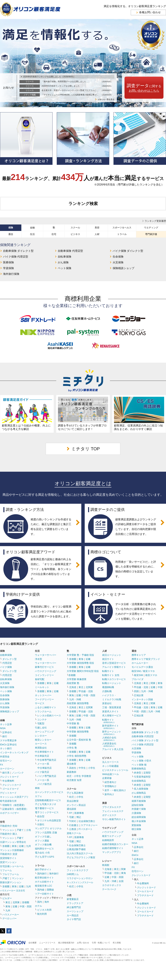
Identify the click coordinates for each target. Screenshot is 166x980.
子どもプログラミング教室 (81, 857)
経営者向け (110, 782)
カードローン (7, 769)
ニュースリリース (47, 943)
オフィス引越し (43, 837)
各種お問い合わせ (150, 12)
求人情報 (117, 943)
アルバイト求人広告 (113, 749)
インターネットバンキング (14, 752)
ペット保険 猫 (139, 765)
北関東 (16, 902)
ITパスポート (86, 829)
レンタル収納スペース (49, 716)
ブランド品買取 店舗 (46, 832)
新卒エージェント (112, 733)
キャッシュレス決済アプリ (14, 797)
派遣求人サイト (110, 711)
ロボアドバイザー (9, 813)
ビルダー (7, 898)
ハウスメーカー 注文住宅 (12, 891)
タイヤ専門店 (74, 919)
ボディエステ (109, 815)
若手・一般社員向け (115, 790)
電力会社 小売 (42, 853)
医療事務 (79, 813)
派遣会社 (107, 703)
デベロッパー (9, 918)
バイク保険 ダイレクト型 (128, 251)
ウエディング (151, 228)
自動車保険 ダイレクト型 (18, 251)
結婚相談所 (108, 840)
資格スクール (74, 833)
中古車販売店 (42, 756)
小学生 (92, 768)
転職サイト (108, 671)
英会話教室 (73, 801)
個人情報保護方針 (66, 943)
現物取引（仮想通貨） (14, 805)
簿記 (79, 817)
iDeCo (135, 855)
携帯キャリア (139, 655)
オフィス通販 (42, 841)
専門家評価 (151, 234)
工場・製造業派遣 (112, 707)
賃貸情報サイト (8, 858)
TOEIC (73, 821)
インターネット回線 (142, 699)
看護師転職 (108, 687)
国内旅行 (42, 874)
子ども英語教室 (75, 793)
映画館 (106, 865)
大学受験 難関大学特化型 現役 (83, 671)
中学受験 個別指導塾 (78, 732)
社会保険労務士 (87, 821)
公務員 (73, 829)
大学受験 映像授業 (77, 679)
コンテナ (42, 720)
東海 (14, 846)
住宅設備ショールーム (12, 866)
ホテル (38, 906)
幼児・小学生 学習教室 (79, 776)
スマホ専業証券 (8, 740)
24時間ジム (73, 874)
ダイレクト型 (9, 659)
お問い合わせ (83, 943)
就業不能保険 (139, 801)
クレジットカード (9, 777)
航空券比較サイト (44, 878)
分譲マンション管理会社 (13, 842)
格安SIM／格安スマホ (143, 671)
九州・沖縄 (75, 699)
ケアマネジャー (89, 825)
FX (2, 765)
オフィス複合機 (43, 845)
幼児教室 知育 (74, 780)
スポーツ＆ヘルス (122, 228)
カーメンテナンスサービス (49, 792)
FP (71, 813)
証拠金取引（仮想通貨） (15, 809)
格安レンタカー (43, 740)
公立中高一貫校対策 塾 (79, 740)
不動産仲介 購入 (9, 834)
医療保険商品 (139, 769)
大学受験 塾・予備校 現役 (80, 655)
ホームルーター (140, 663)
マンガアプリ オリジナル (48, 828)
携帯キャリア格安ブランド (146, 659)
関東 (123, 869)
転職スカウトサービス (114, 679)
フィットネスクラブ (77, 870)
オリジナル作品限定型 (49, 820)
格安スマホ (151, 675)
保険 (11, 228)
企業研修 (107, 778)
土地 (28, 830)
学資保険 (8, 268)
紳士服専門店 (74, 907)
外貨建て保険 (139, 809)
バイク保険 (6, 667)
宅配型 (41, 723)
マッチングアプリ (112, 852)
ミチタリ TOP (86, 449)
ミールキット (42, 687)
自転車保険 (65, 257)
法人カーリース (110, 762)
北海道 (73, 687)
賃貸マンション (8, 862)
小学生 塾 (72, 748)
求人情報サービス (112, 716)
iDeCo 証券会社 (8, 744)
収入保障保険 (141, 789)
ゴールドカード (11, 789)
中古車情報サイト (44, 752)
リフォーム (6, 870)
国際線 (50, 890)
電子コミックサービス (47, 812)
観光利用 (42, 914)
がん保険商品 (139, 793)
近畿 (21, 846)
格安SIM (138, 675)
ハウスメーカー (11, 915)
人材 (97, 234)
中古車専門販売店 (47, 760)
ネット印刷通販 (110, 766)
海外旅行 (54, 874)
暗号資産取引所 (8, 801)
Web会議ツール (111, 774)
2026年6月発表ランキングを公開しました (49, 77)
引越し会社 (41, 728)
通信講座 (71, 809)
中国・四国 (26, 906)
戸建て (20, 830)
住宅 (54, 234)
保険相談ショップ (123, 268)
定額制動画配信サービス (48, 800)
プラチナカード (145, 895)
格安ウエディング (112, 836)
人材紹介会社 (109, 739)
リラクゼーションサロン (80, 878)
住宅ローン (6, 761)
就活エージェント (112, 655)
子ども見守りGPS (45, 857)
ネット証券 (6, 724)
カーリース (41, 744)
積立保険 (136, 829)
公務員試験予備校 (76, 849)
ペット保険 (65, 268)
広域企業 (139, 695)
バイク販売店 (42, 772)
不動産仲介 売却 (9, 826)
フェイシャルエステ (113, 811)
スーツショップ (75, 911)
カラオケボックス (112, 885)
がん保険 (63, 262)
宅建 (71, 817)
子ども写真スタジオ (46, 804)
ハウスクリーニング (46, 671)
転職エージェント (112, 683)
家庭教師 (71, 772)
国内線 (41, 890)
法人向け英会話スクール (80, 853)
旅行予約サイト (43, 869)
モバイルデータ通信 (142, 667)
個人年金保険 (139, 821)
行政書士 (74, 825)
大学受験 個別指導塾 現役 (80, 663)
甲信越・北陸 (86, 691)
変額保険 (136, 825)
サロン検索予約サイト (114, 819)
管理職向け (110, 786)
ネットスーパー (43, 695)
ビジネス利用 (44, 910)
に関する (144, 88)
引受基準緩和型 (142, 777)
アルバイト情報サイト (114, 667)
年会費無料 (8, 781)
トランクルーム (43, 711)
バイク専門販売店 (47, 776)
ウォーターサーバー (46, 655)
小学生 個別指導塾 (77, 756)
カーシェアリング (44, 732)
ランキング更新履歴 (155, 221)
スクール (75, 228)
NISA (3, 728)
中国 (160, 687)
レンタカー (41, 736)
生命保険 (118, 257)
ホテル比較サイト (44, 882)
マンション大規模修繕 (12, 850)
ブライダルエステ (112, 807)
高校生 (73, 768)
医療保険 (8, 262)
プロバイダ (138, 679)
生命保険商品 (139, 781)
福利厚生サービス (44, 849)
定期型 (147, 773)
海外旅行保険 (11, 274)
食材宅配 (40, 679)
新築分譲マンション (11, 882)
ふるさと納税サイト (46, 707)
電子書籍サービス (44, 808)
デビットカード (8, 793)
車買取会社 (41, 748)
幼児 (71, 797)
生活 (32, 234)
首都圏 (6, 846)
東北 (8, 902)
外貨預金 (5, 757)
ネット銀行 (6, 748)
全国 (121, 881)
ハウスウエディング (113, 832)
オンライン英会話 (76, 805)
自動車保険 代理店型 (70, 251)
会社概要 (33, 943)
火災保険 (118, 262)
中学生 (82, 768)
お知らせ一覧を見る (106, 99)
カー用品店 (73, 915)
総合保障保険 (139, 817)
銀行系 (6, 773)
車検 (37, 788)
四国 (136, 691)
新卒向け (109, 794)
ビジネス (75, 234)
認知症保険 (138, 805)
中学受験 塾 (73, 723)
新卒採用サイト (110, 727)
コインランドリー (44, 675)
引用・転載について (101, 943)
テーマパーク (109, 889)
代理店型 (7, 663)
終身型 (138, 773)
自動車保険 (6, 655)
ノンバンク (18, 773)
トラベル (122, 234)
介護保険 (136, 813)
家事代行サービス (44, 667)
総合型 (41, 816)
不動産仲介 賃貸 (9, 854)
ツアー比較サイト (44, 894)
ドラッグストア (75, 903)
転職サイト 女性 (111, 675)
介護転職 (107, 691)
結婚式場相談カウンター (115, 844)
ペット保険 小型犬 (141, 761)
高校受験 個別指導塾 (78, 703)
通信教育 (71, 764)
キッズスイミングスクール (80, 882)
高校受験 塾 (73, 683)
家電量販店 (73, 899)
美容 (97, 228)
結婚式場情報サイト (113, 848)
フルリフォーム (11, 874)
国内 (40, 902)
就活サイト (108, 659)
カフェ (38, 796)
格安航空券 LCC (44, 886)
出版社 (41, 824)
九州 (28, 846)
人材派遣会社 (109, 745)
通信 (11, 234)
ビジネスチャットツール (115, 770)
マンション (8, 830)
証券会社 (7, 732)
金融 (32, 228)
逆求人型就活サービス (114, 663)
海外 (47, 902)
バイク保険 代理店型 (16, 257)
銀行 (5, 736)
